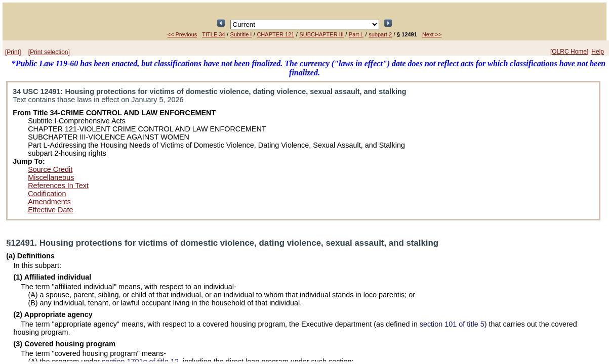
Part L (356, 34)
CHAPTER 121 (275, 34)
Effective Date (50, 210)
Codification (47, 194)
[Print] (13, 52)
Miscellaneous (51, 177)
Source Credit (50, 169)
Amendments (49, 202)
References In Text (58, 186)
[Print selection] (49, 52)
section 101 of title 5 (452, 324)
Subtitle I (241, 34)
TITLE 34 (213, 34)
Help (598, 52)
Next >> (432, 34)
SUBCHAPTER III (321, 34)
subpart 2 (380, 34)
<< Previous (182, 34)
